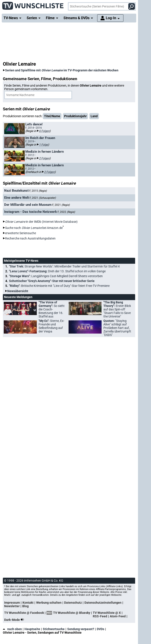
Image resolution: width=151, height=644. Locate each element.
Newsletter (12, 606)
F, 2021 (43, 198)
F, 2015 (38, 191)
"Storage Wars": (56, 276)
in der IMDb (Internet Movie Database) (41, 222)
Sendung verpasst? (81, 629)
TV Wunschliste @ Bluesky (72, 613)
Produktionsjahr (75, 116)
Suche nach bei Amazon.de (34, 228)
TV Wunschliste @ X (107, 613)
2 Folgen (44, 158)
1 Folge (44, 145)
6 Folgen (44, 131)
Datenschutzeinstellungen (103, 603)
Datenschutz (73, 603)
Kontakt (28, 603)
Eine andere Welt (17, 198)
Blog (25, 606)
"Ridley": (59, 286)
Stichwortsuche (54, 629)
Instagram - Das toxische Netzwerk (31, 212)
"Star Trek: (64, 266)
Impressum (12, 603)
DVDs (101, 629)
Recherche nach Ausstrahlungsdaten (30, 238)
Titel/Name (52, 116)
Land (94, 116)
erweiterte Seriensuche (21, 233)
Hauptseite (32, 629)
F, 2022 (66, 212)
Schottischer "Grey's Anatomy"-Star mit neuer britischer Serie (52, 281)
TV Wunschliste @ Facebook (24, 613)
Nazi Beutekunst (16, 191)
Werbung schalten (49, 603)
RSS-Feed (100, 616)
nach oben (12, 629)
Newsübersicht (18, 291)
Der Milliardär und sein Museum (28, 205)
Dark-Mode (15, 620)
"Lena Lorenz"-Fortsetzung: (57, 271)
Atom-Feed (118, 616)
